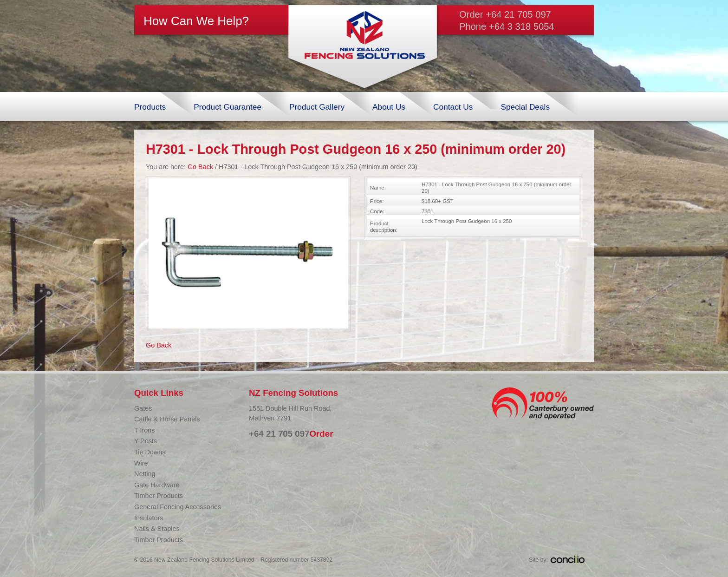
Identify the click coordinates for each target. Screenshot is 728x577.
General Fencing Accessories (178, 507)
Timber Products (159, 496)
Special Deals (525, 107)
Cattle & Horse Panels (167, 419)
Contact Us (453, 107)
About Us (389, 107)
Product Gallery (317, 107)
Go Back (200, 167)
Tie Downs (150, 452)
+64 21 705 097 (518, 14)
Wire (141, 463)
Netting (145, 474)
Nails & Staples (157, 529)
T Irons (145, 430)
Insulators (149, 518)
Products (150, 107)
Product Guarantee (227, 107)
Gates (143, 408)
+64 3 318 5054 (522, 26)
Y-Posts (146, 441)
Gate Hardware (157, 485)
